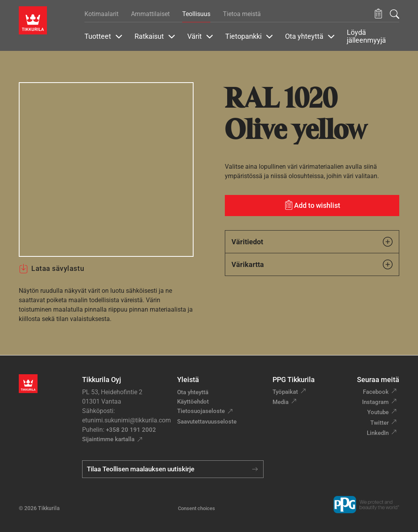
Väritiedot (312, 242)
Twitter (379, 423)
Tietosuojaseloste (201, 411)
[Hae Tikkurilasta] (395, 14)
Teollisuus (196, 14)
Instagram (375, 402)
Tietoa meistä (242, 14)
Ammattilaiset (150, 14)
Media (281, 402)
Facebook (376, 392)
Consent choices (196, 508)
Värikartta (312, 264)
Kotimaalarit (101, 14)
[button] (378, 14)
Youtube (378, 412)
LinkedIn (378, 433)
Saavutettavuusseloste (207, 422)
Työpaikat (285, 392)
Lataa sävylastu (51, 269)
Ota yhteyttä (193, 392)
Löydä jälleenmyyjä (366, 36)
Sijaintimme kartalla (108, 439)
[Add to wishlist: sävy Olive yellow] (312, 206)
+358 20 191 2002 (131, 430)
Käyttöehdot (193, 402)
